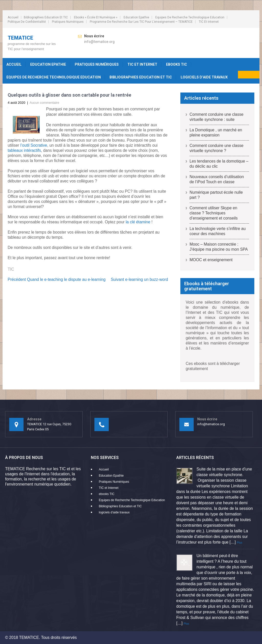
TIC (11, 269)
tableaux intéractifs (24, 150)
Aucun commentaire (45, 103)
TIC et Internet (209, 22)
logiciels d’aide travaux (204, 77)
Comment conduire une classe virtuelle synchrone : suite (217, 117)
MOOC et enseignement (211, 260)
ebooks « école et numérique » (96, 17)
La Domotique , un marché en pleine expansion (216, 133)
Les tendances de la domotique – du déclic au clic (219, 164)
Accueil (13, 17)
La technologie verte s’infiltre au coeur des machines (218, 231)
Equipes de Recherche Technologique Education (190, 17)
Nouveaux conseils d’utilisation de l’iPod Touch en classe (217, 179)
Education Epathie (136, 17)
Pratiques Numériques (68, 22)
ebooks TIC (177, 64)
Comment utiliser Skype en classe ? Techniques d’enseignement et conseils (214, 213)
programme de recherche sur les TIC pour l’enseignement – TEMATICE (141, 22)
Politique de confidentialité (27, 22)
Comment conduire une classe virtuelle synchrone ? (217, 148)
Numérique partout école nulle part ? (216, 195)
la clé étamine (138, 222)
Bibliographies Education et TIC (46, 17)
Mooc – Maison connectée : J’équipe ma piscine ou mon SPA (219, 247)
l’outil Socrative (34, 145)
